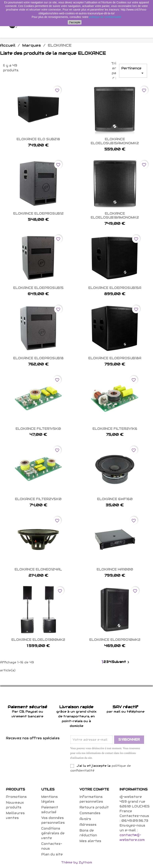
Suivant (121, 662)
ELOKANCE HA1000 (115, 569)
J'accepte (75, 22)
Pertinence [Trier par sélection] (133, 71)
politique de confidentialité (105, 17)
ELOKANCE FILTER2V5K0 (38, 499)
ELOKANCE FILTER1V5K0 (38, 429)
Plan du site (52, 854)
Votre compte (94, 789)
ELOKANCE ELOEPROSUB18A (115, 358)
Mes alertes (90, 841)
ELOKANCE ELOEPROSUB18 (38, 358)
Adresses (88, 825)
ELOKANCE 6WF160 (115, 499)
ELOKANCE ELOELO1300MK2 (38, 640)
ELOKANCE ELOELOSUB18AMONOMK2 (115, 216)
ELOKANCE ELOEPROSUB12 (38, 214)
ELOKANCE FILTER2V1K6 (115, 429)
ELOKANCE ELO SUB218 (38, 139)
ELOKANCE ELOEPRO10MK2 (115, 640)
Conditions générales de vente (53, 833)
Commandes (90, 813)
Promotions (16, 797)
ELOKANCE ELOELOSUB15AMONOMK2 (115, 141)
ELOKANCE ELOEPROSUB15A (115, 288)
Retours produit (94, 807)
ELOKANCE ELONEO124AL (38, 569)
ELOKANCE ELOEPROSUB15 (38, 288)
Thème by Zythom (77, 862)
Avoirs (85, 819)
